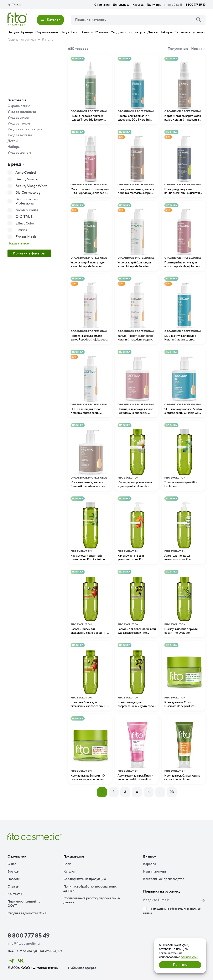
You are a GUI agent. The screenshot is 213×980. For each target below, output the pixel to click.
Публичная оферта (82, 968)
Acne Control (26, 173)
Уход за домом (19, 153)
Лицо (64, 32)
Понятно (180, 965)
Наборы (166, 32)
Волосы (87, 32)
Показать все (18, 243)
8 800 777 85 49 (196, 5)
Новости (14, 879)
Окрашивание (47, 32)
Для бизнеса (121, 5)
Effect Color (25, 223)
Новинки (198, 49)
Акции (14, 32)
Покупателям (74, 857)
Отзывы (13, 886)
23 (172, 792)
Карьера (138, 5)
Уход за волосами (22, 112)
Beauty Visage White (31, 186)
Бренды (27, 32)
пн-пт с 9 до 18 (173, 5)
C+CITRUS (24, 217)
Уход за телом (19, 123)
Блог (67, 864)
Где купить (154, 5)
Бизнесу (150, 857)
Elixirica (21, 230)
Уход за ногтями (20, 135)
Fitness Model (26, 237)
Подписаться (203, 900)
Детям (152, 32)
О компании (102, 5)
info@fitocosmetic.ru (24, 944)
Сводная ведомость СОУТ (27, 913)
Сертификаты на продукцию (85, 879)
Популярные (178, 49)
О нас (12, 864)
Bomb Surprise (27, 210)
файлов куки (189, 957)
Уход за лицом (19, 118)
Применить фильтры (30, 253)
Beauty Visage (26, 179)
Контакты (15, 894)
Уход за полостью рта (128, 32)
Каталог (69, 872)
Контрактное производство (164, 879)
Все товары (17, 100)
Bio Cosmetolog (28, 193)
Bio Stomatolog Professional (27, 201)
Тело (75, 32)
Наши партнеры (155, 872)
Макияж (102, 32)
